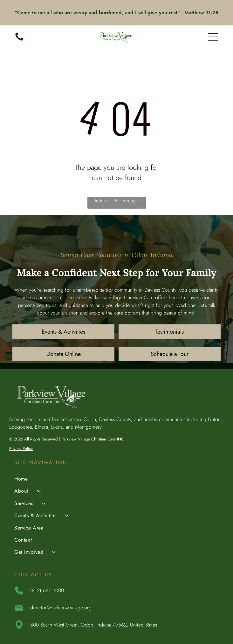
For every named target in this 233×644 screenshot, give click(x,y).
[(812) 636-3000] (19, 40)
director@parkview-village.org (61, 608)
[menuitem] (116, 480)
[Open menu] (213, 37)
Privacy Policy (21, 449)
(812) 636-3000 (47, 590)
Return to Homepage (116, 201)
